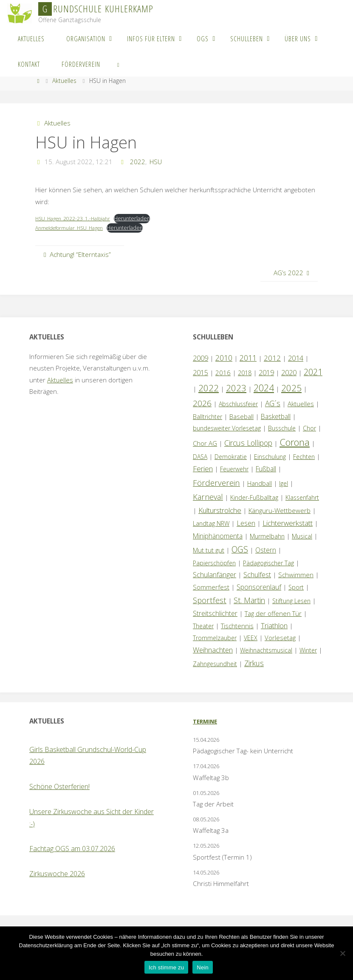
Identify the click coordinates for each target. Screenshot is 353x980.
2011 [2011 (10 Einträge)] (248, 358)
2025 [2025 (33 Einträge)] (291, 388)
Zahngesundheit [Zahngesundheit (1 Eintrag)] (215, 664)
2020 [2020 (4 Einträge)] (289, 373)
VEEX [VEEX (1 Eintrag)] (251, 638)
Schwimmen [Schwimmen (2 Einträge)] (296, 575)
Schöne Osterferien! (59, 786)
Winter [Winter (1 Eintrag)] (308, 650)
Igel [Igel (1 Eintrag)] (284, 483)
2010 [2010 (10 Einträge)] (224, 358)
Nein (203, 967)
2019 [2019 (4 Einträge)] (266, 373)
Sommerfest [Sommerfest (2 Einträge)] (211, 587)
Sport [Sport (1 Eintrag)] (296, 587)
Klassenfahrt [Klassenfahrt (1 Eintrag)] (302, 497)
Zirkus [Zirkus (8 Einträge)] (254, 663)
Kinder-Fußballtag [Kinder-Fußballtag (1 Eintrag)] (254, 497)
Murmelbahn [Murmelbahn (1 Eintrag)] (267, 536)
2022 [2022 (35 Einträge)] (209, 388)
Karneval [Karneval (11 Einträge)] (208, 497)
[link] (119, 64)
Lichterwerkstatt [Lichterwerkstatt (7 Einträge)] (288, 523)
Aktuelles (64, 81)
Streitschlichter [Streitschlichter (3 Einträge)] (215, 613)
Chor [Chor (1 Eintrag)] (309, 428)
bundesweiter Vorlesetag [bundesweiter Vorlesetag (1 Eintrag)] (227, 428)
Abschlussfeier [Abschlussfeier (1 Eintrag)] (238, 404)
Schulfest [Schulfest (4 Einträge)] (257, 575)
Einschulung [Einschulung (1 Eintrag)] (270, 457)
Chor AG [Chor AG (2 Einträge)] (205, 443)
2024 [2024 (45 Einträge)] (264, 388)
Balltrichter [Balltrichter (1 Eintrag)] (208, 417)
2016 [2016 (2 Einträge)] (223, 373)
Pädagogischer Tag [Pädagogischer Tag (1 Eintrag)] (268, 563)
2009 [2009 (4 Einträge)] (201, 358)
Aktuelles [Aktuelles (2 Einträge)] (301, 404)
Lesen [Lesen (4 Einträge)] (246, 523)
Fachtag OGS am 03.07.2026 (72, 849)
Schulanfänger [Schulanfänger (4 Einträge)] (215, 575)
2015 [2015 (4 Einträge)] (201, 373)
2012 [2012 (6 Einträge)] (272, 358)
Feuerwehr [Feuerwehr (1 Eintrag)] (234, 469)
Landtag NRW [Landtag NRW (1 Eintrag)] (211, 523)
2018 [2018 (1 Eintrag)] (245, 373)
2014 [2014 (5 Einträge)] (296, 358)
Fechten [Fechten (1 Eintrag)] (304, 457)
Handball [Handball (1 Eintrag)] (260, 483)
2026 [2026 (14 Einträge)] (202, 403)
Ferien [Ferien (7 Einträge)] (203, 469)
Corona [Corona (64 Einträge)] (295, 442)
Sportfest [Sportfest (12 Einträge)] (210, 600)
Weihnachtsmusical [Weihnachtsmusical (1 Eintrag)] (266, 650)
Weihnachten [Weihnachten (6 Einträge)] (213, 650)
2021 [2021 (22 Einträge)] (313, 372)
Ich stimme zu (166, 967)
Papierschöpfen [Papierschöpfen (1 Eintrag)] (214, 563)
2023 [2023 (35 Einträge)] (236, 388)
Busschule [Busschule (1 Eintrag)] (282, 428)
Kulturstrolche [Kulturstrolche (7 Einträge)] (220, 510)
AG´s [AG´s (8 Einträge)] (273, 403)
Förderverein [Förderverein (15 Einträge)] (216, 483)
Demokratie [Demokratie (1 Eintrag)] (231, 457)
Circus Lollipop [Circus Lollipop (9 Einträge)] (248, 443)
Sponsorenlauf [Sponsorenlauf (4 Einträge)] (259, 587)
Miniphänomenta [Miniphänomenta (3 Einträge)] (218, 536)
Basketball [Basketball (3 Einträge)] (276, 416)
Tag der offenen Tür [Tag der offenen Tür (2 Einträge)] (273, 613)
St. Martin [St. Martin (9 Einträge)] (249, 600)
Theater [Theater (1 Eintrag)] (203, 626)
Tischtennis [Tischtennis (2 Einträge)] (237, 626)
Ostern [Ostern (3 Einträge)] (266, 550)
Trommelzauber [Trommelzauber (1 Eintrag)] (215, 638)
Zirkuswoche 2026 (57, 874)
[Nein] (342, 953)
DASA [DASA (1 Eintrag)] (200, 457)
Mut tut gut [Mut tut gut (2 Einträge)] (209, 550)
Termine (205, 721)
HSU (156, 162)
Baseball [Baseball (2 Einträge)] (241, 416)
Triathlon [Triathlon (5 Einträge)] (274, 625)
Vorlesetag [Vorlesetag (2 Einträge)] (280, 638)
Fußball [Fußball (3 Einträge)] (266, 469)
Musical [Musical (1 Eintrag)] (302, 536)
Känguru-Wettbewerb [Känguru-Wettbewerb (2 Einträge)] (280, 510)
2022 (138, 162)
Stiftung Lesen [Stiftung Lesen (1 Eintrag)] (291, 601)
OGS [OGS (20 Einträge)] (240, 549)
